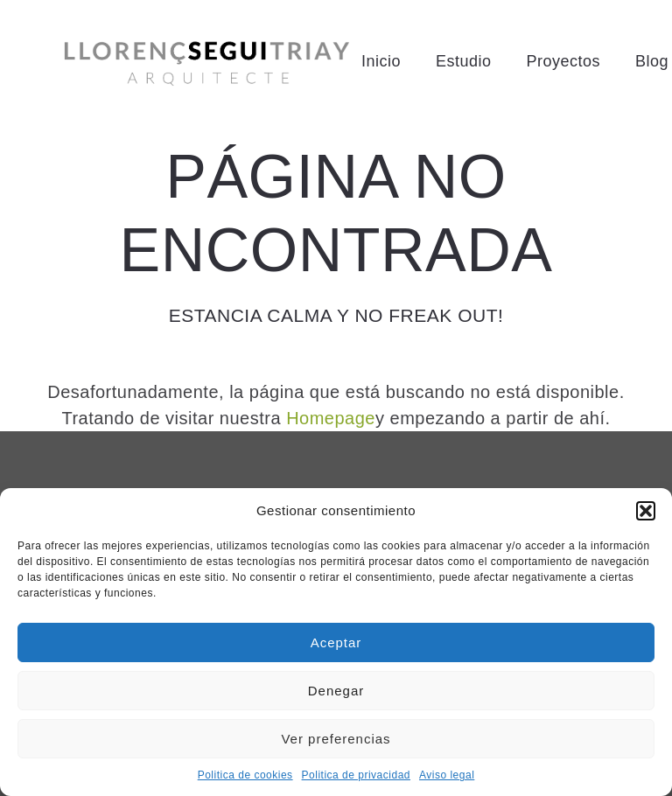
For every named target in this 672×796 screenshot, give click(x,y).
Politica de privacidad (356, 775)
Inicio (381, 61)
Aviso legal (447, 775)
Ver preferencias (336, 739)
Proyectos (563, 61)
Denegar (336, 691)
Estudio (464, 61)
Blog (652, 61)
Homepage (331, 418)
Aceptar (336, 642)
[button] (646, 511)
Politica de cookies (245, 775)
